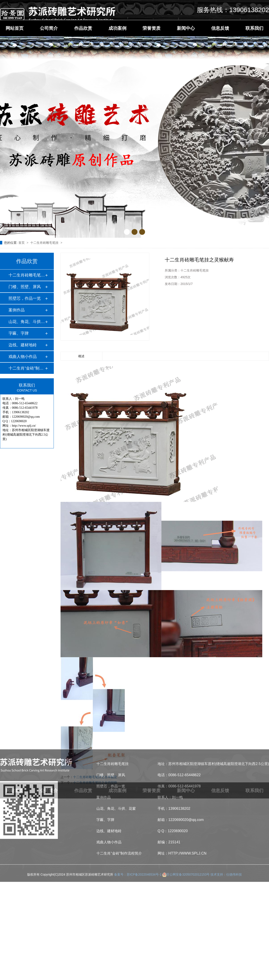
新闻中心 (186, 28)
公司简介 (49, 28)
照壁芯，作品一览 (25, 298)
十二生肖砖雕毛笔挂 (45, 243)
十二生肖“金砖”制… (26, 368)
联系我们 (254, 28)
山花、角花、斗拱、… (27, 322)
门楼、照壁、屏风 (25, 287)
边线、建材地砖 (23, 345)
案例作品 (17, 310)
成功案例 (117, 28)
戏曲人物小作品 (23, 357)
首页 (22, 243)
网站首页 (15, 28)
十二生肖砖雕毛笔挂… (27, 275)
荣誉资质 (152, 28)
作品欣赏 (83, 28)
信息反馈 (220, 28)
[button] (127, 232)
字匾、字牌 (19, 333)
